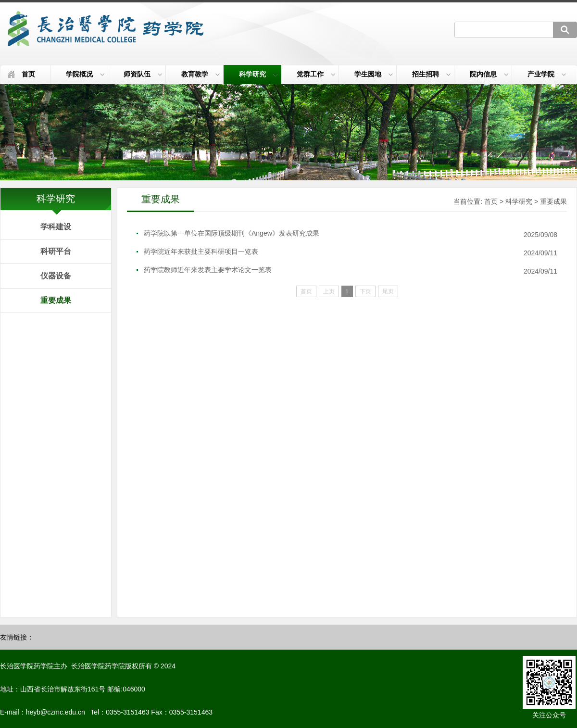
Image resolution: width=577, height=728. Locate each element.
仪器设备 (56, 276)
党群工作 (316, 74)
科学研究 (258, 74)
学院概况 (85, 74)
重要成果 (56, 300)
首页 (28, 74)
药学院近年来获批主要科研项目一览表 (201, 251)
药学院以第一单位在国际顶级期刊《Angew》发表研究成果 (232, 233)
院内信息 (489, 74)
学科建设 (56, 227)
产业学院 (547, 74)
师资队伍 (143, 74)
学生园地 (374, 74)
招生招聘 (431, 74)
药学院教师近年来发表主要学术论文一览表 (208, 270)
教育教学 (201, 74)
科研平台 (56, 251)
